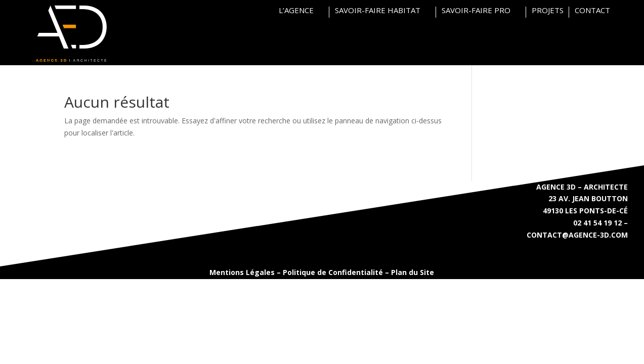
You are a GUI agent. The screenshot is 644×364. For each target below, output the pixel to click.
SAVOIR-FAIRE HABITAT (378, 11)
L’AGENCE (296, 11)
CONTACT (592, 11)
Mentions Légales (242, 272)
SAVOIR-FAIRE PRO (476, 11)
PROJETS (548, 11)
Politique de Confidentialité (333, 272)
